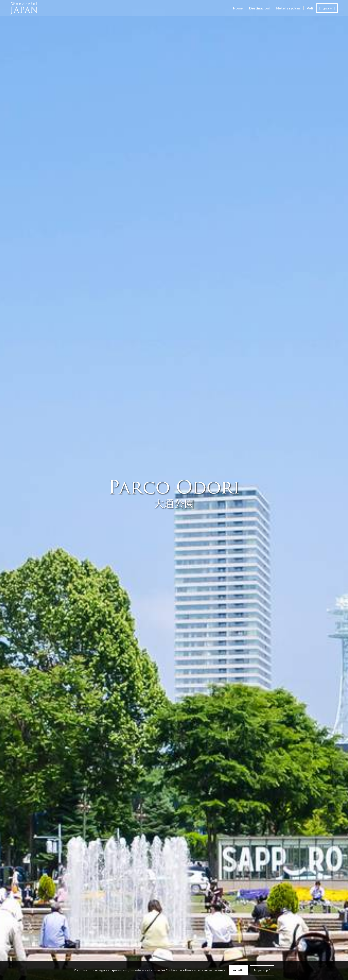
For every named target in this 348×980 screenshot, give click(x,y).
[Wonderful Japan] (27, 8)
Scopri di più (262, 970)
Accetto (239, 970)
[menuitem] (238, 8)
